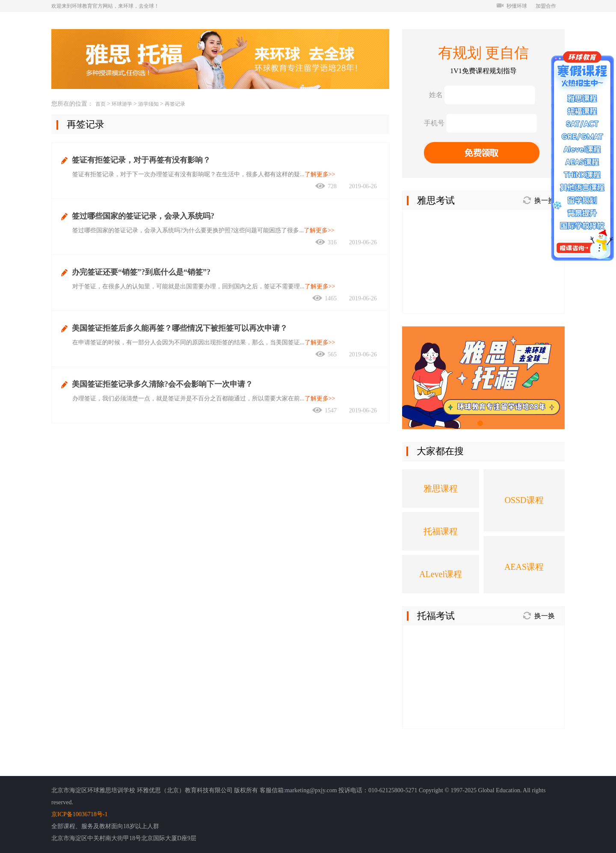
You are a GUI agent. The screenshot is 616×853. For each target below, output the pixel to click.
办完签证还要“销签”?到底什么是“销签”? (141, 272)
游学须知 (148, 104)
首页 (101, 104)
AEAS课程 (524, 567)
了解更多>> (320, 174)
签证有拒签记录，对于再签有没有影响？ (141, 160)
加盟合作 (546, 6)
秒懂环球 (512, 6)
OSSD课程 (524, 500)
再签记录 (175, 104)
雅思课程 (441, 489)
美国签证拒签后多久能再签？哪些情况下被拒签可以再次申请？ (180, 328)
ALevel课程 (441, 574)
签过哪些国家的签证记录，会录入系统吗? (143, 216)
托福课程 (441, 531)
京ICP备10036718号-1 (79, 814)
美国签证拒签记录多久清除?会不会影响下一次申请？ (162, 384)
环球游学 (122, 104)
